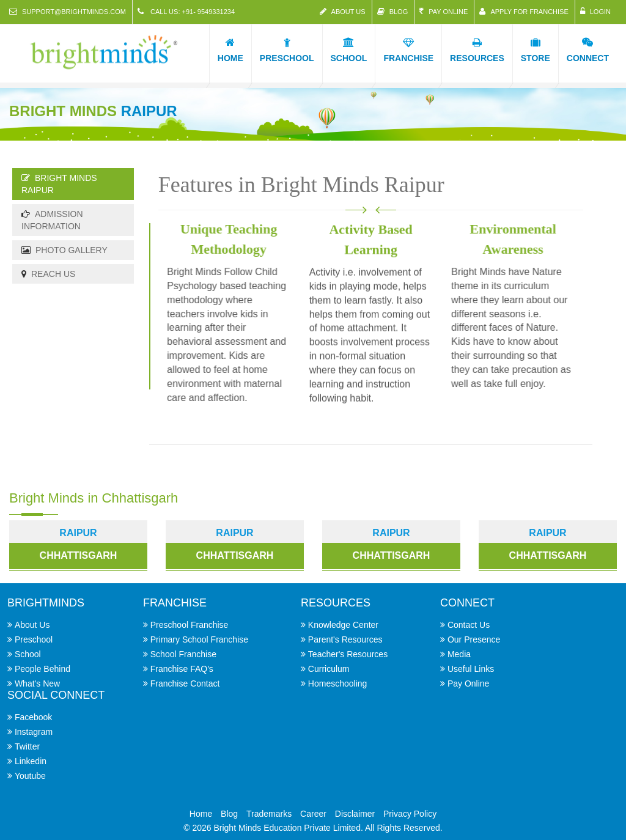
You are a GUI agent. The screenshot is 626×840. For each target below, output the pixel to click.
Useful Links (471, 669)
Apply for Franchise (524, 11)
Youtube (30, 776)
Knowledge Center (343, 625)
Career (313, 814)
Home (201, 814)
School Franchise (183, 654)
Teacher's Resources (348, 654)
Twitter (27, 746)
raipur (234, 533)
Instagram (34, 732)
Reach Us (48, 274)
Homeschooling (338, 683)
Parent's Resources (345, 639)
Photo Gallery (64, 250)
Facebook (33, 717)
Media (459, 654)
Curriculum (329, 669)
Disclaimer (355, 814)
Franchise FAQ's (182, 669)
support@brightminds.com (68, 11)
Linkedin (31, 761)
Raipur (78, 533)
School (28, 654)
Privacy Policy (410, 814)
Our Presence (474, 639)
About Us (343, 11)
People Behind (42, 669)
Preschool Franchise (190, 625)
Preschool (34, 639)
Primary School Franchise (199, 639)
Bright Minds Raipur (59, 184)
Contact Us (469, 625)
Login (595, 11)
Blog (393, 11)
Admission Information (52, 220)
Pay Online (444, 11)
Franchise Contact (185, 683)
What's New (37, 683)
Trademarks (269, 814)
